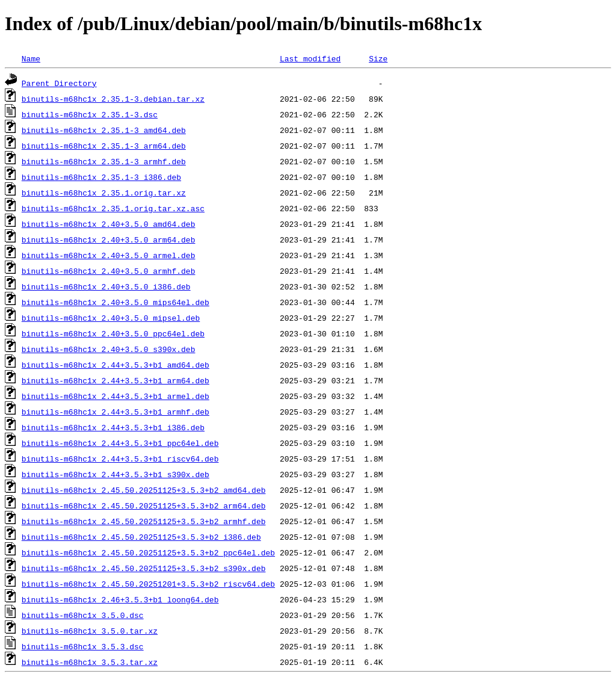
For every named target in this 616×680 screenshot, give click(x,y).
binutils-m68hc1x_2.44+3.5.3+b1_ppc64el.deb (120, 443)
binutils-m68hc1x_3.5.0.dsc (83, 615)
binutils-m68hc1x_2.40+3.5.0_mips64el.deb (115, 302)
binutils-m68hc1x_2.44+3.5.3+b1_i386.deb (113, 427)
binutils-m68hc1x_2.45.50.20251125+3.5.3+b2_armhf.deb (144, 521)
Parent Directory (59, 83)
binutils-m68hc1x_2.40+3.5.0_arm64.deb (109, 240)
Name (31, 58)
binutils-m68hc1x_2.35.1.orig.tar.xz (104, 193)
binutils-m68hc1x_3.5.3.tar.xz (90, 662)
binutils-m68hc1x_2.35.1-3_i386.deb (101, 177)
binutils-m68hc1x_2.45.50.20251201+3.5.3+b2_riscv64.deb (148, 584)
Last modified (310, 58)
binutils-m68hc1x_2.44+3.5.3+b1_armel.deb (115, 396)
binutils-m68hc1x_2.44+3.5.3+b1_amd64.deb (115, 365)
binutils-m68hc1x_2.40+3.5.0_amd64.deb (109, 224)
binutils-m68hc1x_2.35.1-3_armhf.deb (104, 161)
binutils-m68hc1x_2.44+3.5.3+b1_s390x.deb (115, 474)
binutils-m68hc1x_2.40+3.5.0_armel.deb (109, 255)
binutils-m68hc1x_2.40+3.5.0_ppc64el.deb (113, 333)
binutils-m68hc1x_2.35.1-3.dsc (90, 114)
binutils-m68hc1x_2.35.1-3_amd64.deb (104, 130)
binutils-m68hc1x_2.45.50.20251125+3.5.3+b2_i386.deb (141, 537)
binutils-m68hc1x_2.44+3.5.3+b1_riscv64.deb (120, 459)
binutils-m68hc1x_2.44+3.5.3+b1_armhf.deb (115, 412)
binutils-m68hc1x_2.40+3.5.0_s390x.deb (109, 349)
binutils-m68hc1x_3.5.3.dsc (83, 646)
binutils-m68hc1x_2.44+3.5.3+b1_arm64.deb (115, 380)
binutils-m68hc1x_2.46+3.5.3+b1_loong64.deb (120, 599)
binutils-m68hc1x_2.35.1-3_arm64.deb (104, 146)
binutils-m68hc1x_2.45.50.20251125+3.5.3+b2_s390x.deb (144, 568)
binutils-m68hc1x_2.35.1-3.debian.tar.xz (113, 99)
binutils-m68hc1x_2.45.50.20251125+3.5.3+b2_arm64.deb (144, 505)
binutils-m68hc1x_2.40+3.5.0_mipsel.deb (111, 318)
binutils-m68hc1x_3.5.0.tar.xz (90, 631)
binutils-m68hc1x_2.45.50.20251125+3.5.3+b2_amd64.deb (144, 490)
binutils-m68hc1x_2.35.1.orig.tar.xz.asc (113, 208)
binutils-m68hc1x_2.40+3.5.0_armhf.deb (109, 271)
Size (378, 58)
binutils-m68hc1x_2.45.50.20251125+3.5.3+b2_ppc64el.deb (148, 552)
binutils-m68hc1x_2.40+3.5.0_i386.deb (106, 286)
